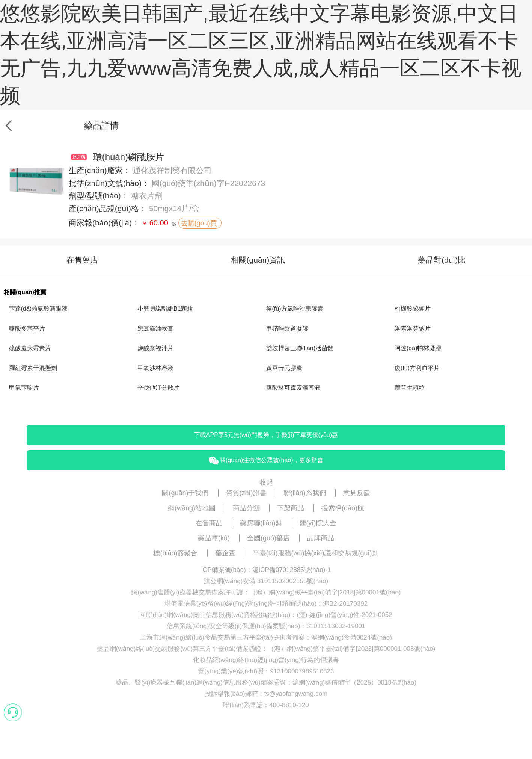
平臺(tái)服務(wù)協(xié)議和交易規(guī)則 (316, 553)
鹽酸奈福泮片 (155, 348)
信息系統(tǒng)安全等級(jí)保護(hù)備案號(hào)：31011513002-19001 (266, 626)
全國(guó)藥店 (268, 538)
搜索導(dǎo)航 (343, 508)
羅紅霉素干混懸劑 (33, 368)
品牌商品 (321, 538)
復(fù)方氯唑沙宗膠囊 (295, 309)
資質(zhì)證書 (246, 493)
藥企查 (225, 553)
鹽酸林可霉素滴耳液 (293, 388)
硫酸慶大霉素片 (30, 348)
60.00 (159, 223)
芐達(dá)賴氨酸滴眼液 (38, 309)
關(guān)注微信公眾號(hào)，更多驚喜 (266, 461)
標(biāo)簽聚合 (175, 553)
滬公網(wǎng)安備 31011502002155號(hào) (266, 581)
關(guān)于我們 (185, 493)
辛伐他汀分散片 (158, 388)
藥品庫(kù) (214, 538)
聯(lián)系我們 (305, 493)
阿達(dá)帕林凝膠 (418, 348)
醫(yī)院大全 (318, 523)
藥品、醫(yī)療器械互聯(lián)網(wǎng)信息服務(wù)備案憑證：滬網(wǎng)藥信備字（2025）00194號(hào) (266, 683)
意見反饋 (357, 493)
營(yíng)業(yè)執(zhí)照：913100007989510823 (266, 671)
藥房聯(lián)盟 (261, 523)
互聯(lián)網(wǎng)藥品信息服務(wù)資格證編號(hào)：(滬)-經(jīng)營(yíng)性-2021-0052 (266, 615)
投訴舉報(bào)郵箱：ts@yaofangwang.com (266, 694)
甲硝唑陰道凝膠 (287, 329)
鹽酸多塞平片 (27, 329)
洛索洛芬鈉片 (413, 329)
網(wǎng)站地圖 (192, 508)
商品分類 (246, 508)
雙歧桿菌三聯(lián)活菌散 (300, 348)
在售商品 (209, 523)
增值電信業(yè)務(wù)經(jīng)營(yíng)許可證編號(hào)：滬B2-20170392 (266, 604)
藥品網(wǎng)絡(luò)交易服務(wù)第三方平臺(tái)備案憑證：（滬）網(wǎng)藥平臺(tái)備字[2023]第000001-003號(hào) (266, 649)
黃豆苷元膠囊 (284, 368)
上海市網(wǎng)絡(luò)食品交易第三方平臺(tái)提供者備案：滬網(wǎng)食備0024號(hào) (266, 637)
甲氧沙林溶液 (155, 368)
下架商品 (291, 508)
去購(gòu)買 (200, 223)
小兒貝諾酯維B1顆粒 (165, 309)
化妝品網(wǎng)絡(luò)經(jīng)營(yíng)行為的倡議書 (266, 660)
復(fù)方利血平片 (417, 368)
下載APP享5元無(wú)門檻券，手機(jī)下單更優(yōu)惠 (266, 435)
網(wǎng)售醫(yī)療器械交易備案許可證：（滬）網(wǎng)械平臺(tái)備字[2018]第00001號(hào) (266, 592)
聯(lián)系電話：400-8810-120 (266, 705)
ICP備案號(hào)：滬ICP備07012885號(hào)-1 (266, 570)
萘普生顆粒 (410, 388)
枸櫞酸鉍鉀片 (413, 309)
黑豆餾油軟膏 (155, 329)
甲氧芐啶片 (24, 388)
